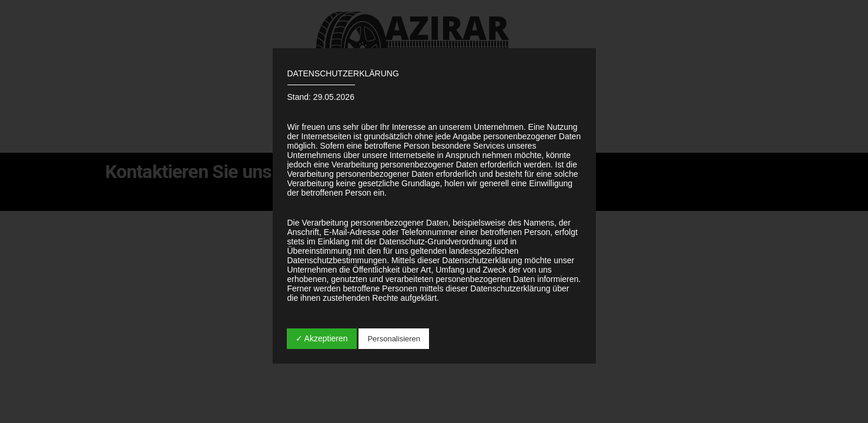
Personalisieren (394, 339)
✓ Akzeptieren (322, 338)
